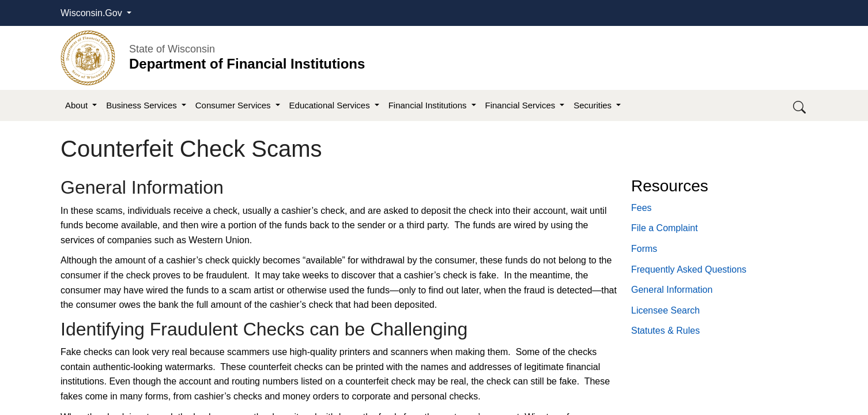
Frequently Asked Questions (689, 269)
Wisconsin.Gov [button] (93, 13)
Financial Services (522, 105)
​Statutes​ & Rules (665, 331)
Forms (644, 249)
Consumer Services (234, 105)
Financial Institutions (429, 105)
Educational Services (331, 105)
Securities (594, 105)
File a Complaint (665, 228)
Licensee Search (665, 310)
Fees (641, 208)
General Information (672, 290)
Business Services (143, 105)
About (78, 105)
